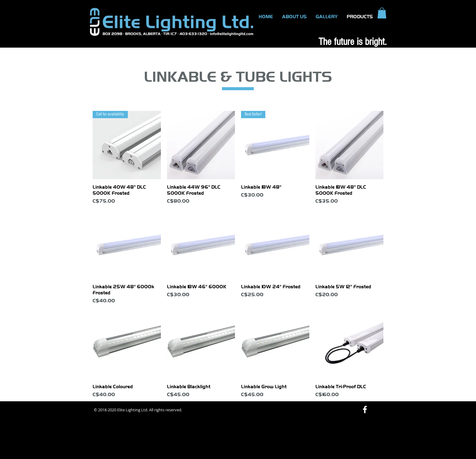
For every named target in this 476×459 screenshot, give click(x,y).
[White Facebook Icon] (365, 409)
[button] (382, 13)
